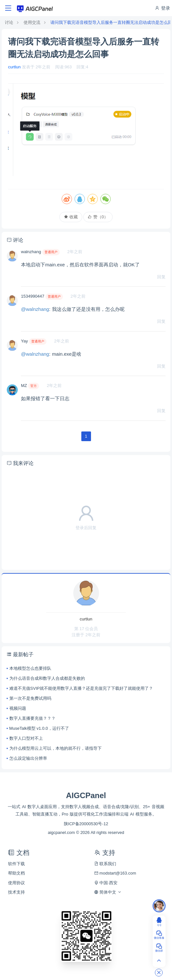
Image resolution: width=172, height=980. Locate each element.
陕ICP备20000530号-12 (86, 824)
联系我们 (105, 864)
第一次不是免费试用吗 (30, 698)
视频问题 (18, 708)
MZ (24, 386)
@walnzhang (35, 309)
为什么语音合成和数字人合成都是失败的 (47, 678)
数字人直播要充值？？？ (32, 718)
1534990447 (33, 296)
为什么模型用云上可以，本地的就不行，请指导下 (56, 748)
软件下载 (16, 864)
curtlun (14, 67)
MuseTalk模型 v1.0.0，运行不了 (39, 728)
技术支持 (16, 892)
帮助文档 (16, 873)
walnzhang (31, 252)
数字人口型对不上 (26, 738)
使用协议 (16, 883)
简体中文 (108, 892)
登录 (162, 8)
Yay (24, 341)
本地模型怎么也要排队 (30, 668)
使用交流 (32, 22)
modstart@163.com (115, 873)
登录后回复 (86, 528)
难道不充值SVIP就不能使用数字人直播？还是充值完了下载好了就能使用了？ (81, 688)
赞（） (98, 217)
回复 (161, 277)
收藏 (71, 217)
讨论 (9, 22)
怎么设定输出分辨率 (28, 758)
